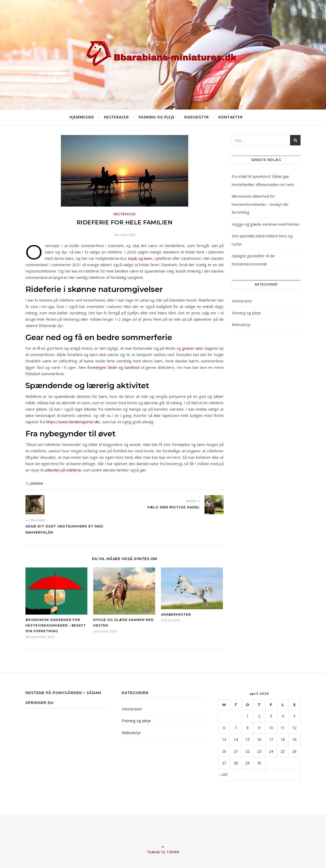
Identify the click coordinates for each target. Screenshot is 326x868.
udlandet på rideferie (63, 470)
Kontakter (231, 117)
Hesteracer (116, 117)
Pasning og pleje (157, 117)
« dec (224, 775)
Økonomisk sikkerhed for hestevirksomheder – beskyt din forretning (56, 625)
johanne (37, 483)
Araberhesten (176, 614)
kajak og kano (140, 258)
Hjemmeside (82, 117)
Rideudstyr (197, 117)
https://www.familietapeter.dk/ (73, 422)
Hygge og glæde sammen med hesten (266, 224)
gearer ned (192, 348)
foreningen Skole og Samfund (113, 367)
